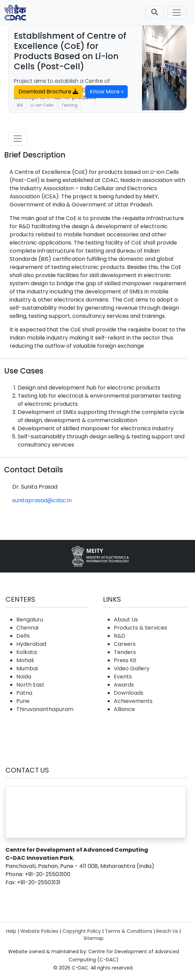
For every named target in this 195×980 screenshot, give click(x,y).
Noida (24, 677)
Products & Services (140, 628)
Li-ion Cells (42, 105)
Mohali (25, 660)
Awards (124, 685)
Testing (69, 105)
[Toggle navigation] (177, 13)
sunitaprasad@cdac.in (42, 500)
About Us (126, 620)
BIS (20, 105)
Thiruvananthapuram (45, 709)
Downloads (129, 693)
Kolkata (26, 652)
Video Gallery (132, 668)
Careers (125, 644)
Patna (24, 693)
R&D (120, 636)
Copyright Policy (82, 931)
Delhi (23, 636)
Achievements (133, 701)
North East (30, 685)
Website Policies (39, 931)
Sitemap (94, 938)
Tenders (125, 652)
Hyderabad (31, 644)
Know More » (107, 92)
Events (123, 677)
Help (11, 931)
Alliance (124, 709)
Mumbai (27, 668)
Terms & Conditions (129, 931)
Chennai (27, 628)
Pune (23, 701)
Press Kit (125, 660)
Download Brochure (48, 92)
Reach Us (167, 931)
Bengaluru (30, 620)
